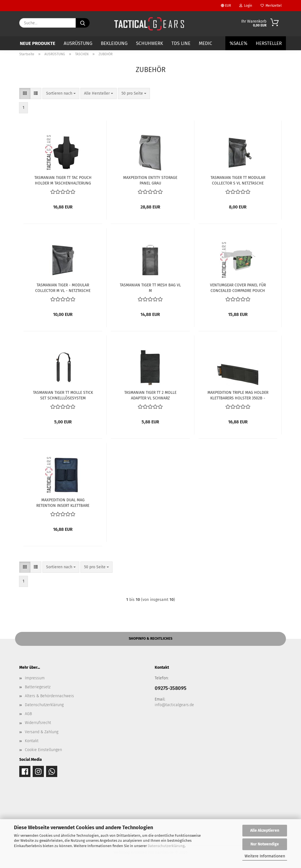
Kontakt (32, 741)
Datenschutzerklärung (166, 846)
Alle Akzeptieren (265, 830)
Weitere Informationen (265, 856)
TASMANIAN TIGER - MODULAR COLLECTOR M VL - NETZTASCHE (63, 287)
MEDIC (206, 43)
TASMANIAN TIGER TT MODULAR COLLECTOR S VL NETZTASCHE (238, 180)
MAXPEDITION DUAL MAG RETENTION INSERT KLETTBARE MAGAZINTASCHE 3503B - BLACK (63, 502)
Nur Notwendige (265, 844)
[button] (25, 93)
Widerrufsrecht (38, 723)
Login (246, 6)
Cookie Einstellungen (43, 750)
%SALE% (238, 43)
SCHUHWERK (150, 43)
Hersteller (269, 43)
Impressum (35, 678)
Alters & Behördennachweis (49, 696)
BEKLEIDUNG (114, 43)
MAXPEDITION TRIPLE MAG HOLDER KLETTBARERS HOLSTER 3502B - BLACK (238, 395)
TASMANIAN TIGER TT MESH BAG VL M (150, 287)
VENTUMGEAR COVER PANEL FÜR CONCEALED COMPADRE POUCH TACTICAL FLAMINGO (238, 287)
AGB (28, 714)
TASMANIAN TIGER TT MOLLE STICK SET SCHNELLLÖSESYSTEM (63, 395)
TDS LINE (181, 43)
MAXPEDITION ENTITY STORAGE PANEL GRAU (150, 180)
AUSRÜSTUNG (78, 43)
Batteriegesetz (38, 687)
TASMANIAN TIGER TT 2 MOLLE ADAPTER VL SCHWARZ (150, 395)
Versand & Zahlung (42, 732)
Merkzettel (271, 6)
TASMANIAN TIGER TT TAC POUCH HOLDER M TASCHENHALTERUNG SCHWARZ (63, 180)
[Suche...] (83, 23)
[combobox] (61, 93)
